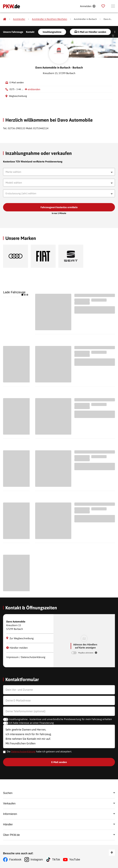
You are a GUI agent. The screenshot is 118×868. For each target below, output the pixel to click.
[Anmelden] (88, 6)
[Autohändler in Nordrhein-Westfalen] (50, 19)
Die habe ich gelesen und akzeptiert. (39, 751)
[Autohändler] (19, 19)
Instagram (37, 860)
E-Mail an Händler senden (90, 32)
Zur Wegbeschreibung (20, 638)
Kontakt (30, 32)
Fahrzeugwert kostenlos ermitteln (59, 207)
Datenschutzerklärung (23, 751)
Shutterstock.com (103, 51)
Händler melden (17, 648)
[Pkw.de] (5, 19)
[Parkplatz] (103, 6)
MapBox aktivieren (86, 653)
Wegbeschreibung (18, 96)
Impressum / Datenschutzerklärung (26, 657)
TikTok (56, 860)
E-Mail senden (17, 82)
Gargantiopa (85, 51)
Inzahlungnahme (52, 32)
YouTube (75, 860)
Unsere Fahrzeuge (13, 32)
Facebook (15, 860)
